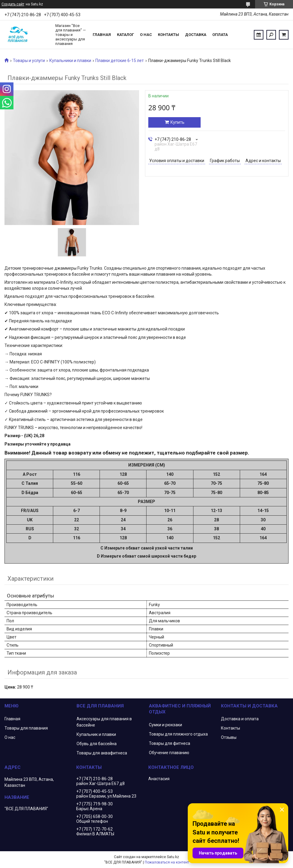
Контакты (168, 35)
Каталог (125, 35)
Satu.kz (173, 857)
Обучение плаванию (169, 753)
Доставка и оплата (240, 719)
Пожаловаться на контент (167, 862)
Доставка (196, 35)
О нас (146, 35)
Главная (102, 35)
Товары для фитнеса (170, 743)
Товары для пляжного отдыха (178, 734)
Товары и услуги (29, 61)
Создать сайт (13, 4)
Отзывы (229, 737)
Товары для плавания (26, 728)
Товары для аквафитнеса (102, 753)
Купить (177, 122)
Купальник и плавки (96, 734)
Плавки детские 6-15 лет (120, 61)
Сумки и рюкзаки (165, 725)
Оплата (220, 35)
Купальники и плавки (70, 61)
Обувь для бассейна (97, 744)
